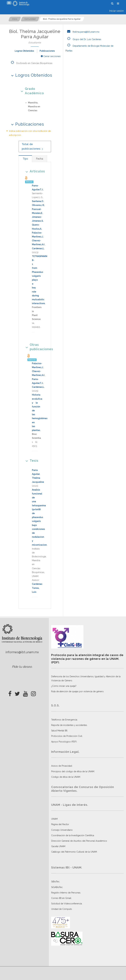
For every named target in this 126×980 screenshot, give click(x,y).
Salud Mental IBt (59, 731)
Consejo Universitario (62, 830)
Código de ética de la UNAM (66, 777)
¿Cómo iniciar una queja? (64, 686)
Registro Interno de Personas (66, 893)
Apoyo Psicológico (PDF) (64, 742)
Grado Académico (31, 91)
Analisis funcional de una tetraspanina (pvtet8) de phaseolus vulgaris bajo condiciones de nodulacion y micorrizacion (39, 517)
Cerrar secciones (51, 56)
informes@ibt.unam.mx (22, 652)
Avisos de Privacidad (62, 766)
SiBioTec (55, 882)
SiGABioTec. (57, 887)
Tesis (31, 461)
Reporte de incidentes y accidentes (69, 725)
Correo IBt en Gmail (61, 898)
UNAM (54, 819)
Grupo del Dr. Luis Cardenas (83, 39)
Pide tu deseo (22, 667)
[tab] (25, 159)
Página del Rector (60, 824)
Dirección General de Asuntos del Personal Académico (79, 841)
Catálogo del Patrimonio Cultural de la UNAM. (74, 852)
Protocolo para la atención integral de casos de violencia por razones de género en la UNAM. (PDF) (87, 659)
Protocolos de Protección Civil (67, 736)
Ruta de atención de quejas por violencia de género (77, 691)
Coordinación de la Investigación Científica (73, 835)
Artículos (34, 171)
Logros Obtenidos (24, 51)
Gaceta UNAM (58, 846)
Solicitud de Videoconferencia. (67, 904)
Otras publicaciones (35, 347)
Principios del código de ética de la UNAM (73, 771)
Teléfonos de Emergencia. (64, 720)
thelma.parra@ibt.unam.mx (82, 32)
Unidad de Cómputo (62, 909)
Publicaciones (47, 51)
